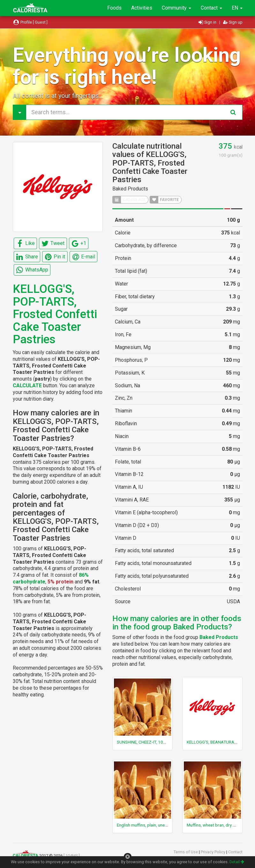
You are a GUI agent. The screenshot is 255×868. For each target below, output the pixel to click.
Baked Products (130, 189)
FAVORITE (164, 200)
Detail (237, 862)
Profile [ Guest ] (30, 22)
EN (237, 8)
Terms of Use (186, 852)
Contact (211, 8)
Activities (142, 8)
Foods (114, 8)
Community (176, 8)
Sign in (208, 22)
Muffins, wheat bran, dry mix (213, 825)
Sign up (233, 22)
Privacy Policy (214, 852)
